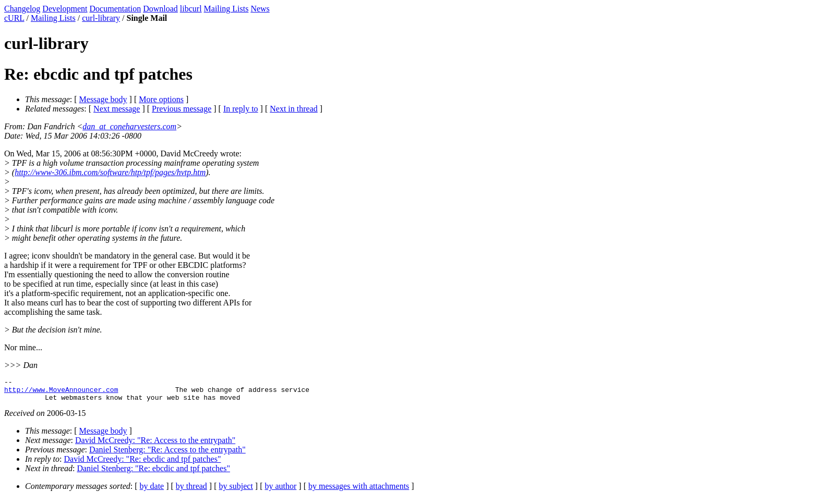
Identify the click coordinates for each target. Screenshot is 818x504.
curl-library (101, 18)
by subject (236, 491)
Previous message (182, 109)
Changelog (22, 9)
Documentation (116, 9)
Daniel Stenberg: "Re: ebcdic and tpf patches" (153, 473)
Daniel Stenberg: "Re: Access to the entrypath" (167, 454)
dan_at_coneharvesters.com (129, 126)
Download (160, 9)
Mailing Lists (226, 9)
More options (161, 99)
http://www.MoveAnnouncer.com (61, 392)
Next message (117, 109)
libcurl (191, 9)
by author (280, 491)
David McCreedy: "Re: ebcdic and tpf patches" (143, 464)
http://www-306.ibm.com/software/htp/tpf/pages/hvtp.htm (110, 172)
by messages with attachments (359, 491)
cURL (14, 18)
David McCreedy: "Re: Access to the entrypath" (155, 445)
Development (65, 9)
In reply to (241, 109)
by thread (191, 491)
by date (152, 491)
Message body (103, 99)
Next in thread (294, 109)
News (260, 9)
